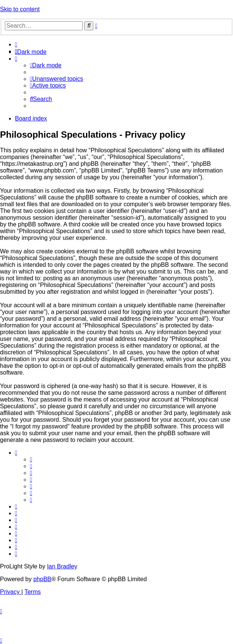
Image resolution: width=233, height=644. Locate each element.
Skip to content (20, 9)
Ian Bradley (62, 566)
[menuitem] (16, 44)
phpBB (42, 579)
